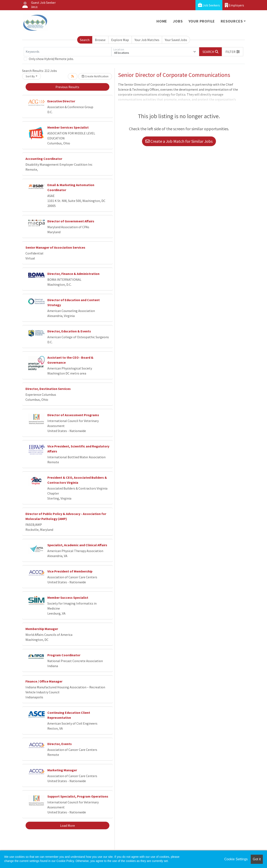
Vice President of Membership (70, 571)
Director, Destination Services (48, 389)
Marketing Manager (62, 770)
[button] (233, 52)
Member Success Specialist (68, 597)
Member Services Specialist (68, 127)
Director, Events (60, 744)
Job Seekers (209, 5)
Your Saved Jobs (176, 40)
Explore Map (120, 40)
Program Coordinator (64, 655)
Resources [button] (232, 21)
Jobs (178, 21)
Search (85, 40)
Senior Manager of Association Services (55, 247)
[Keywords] (68, 52)
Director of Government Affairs (71, 221)
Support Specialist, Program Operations (78, 796)
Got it (257, 859)
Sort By (30, 76)
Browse (100, 40)
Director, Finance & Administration (73, 274)
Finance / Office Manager (44, 681)
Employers (234, 5)
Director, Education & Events (69, 331)
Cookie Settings (236, 859)
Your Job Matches (147, 40)
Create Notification (95, 76)
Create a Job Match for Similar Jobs (179, 141)
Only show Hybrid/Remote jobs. (51, 59)
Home (162, 21)
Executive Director (61, 101)
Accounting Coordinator (44, 159)
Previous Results (67, 87)
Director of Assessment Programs (73, 415)
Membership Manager (42, 629)
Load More (67, 825)
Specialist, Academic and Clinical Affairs (77, 545)
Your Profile (202, 21)
